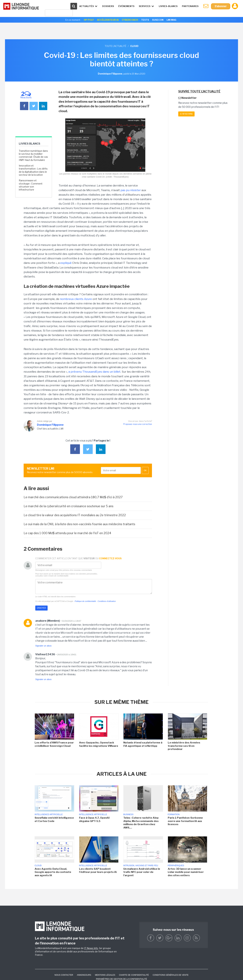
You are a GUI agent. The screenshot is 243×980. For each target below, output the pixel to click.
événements (126, 6)
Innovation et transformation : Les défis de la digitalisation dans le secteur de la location (33, 170)
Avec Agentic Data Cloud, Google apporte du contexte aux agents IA (53, 872)
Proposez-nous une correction (138, 424)
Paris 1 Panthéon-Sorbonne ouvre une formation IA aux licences (185, 821)
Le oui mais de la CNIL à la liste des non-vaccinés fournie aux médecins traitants (79, 524)
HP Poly (89, 20)
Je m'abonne (186, 114)
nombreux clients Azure (76, 299)
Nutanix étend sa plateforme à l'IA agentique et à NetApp (143, 744)
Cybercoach (130, 20)
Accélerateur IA (108, 20)
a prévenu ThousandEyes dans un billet (94, 372)
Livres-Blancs (168, 6)
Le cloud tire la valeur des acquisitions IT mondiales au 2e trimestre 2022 (75, 515)
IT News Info (91, 948)
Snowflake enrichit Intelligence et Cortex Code (54, 819)
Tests (145, 20)
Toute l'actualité (116, 46)
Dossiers (108, 6)
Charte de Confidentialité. (59, 576)
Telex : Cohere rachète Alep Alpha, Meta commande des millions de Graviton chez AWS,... (141, 823)
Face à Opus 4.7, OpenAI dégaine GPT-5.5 (94, 819)
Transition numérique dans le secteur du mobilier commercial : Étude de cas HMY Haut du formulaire (33, 155)
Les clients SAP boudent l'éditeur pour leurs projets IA (98, 871)
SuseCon (158, 20)
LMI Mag (171, 20)
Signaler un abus (43, 646)
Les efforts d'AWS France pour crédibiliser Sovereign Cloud (54, 744)
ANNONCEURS (84, 975)
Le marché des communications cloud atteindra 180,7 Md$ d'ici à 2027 (73, 497)
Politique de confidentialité (85, 601)
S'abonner (221, 6)
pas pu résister (131, 190)
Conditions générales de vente (171, 975)
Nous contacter (64, 975)
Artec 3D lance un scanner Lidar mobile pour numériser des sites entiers (186, 872)
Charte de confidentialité (134, 975)
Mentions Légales (105, 975)
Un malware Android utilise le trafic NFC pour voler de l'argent (142, 872)
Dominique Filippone (50, 425)
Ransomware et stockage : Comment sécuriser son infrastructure (31, 185)
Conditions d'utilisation (107, 601)
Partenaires (190, 6)
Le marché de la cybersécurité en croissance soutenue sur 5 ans (68, 506)
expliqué (66, 263)
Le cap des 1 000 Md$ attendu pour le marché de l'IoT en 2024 (67, 533)
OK (145, 470)
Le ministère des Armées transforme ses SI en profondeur (184, 746)
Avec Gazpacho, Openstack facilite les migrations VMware (99, 744)
